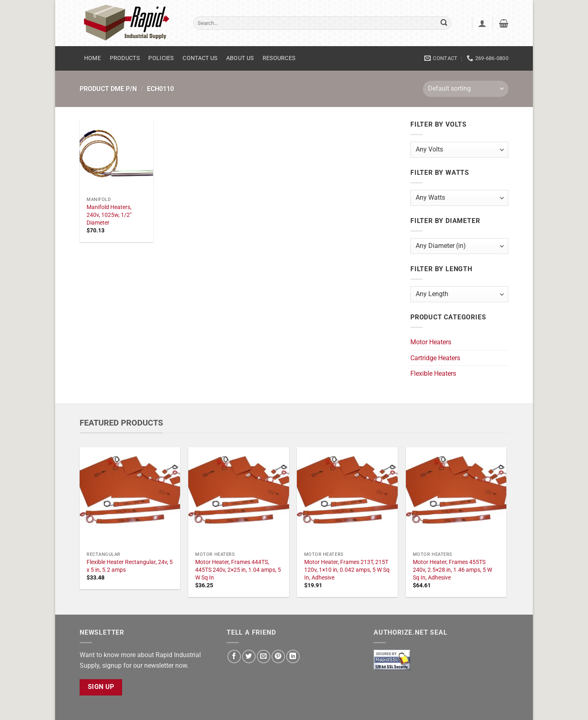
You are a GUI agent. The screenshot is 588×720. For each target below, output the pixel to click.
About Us (240, 58)
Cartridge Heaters (435, 358)
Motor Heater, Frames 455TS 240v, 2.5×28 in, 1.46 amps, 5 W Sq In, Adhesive (452, 570)
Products (125, 58)
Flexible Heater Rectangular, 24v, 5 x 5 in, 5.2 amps (130, 566)
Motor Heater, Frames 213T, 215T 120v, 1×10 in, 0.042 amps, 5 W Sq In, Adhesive (347, 570)
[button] (482, 23)
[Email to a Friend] (264, 656)
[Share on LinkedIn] (293, 656)
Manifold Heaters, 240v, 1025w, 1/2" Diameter (109, 215)
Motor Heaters (431, 342)
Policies (161, 58)
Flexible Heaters (433, 373)
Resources (279, 58)
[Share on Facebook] (234, 656)
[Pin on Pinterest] (278, 656)
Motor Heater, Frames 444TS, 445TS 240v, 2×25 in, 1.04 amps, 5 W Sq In (238, 570)
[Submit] (444, 23)
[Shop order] (466, 89)
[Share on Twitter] (249, 656)
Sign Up (101, 687)
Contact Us (200, 58)
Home (92, 58)
